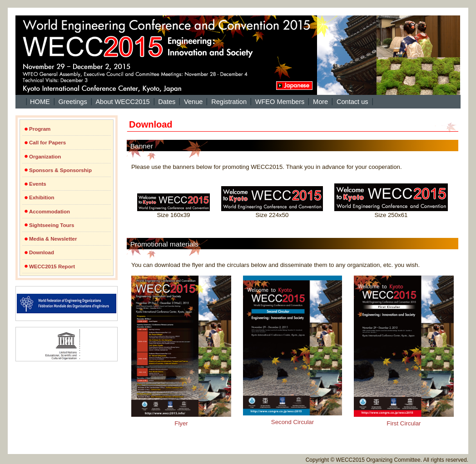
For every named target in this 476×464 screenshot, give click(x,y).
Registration (229, 102)
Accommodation (50, 212)
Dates (167, 102)
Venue (193, 102)
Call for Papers (47, 143)
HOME (40, 102)
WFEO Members (280, 102)
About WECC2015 (122, 102)
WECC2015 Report (52, 267)
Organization (45, 157)
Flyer (181, 351)
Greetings (72, 102)
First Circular (404, 351)
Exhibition (42, 197)
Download (42, 252)
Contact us (352, 102)
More (320, 102)
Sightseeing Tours (52, 225)
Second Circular (293, 351)
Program (40, 129)
